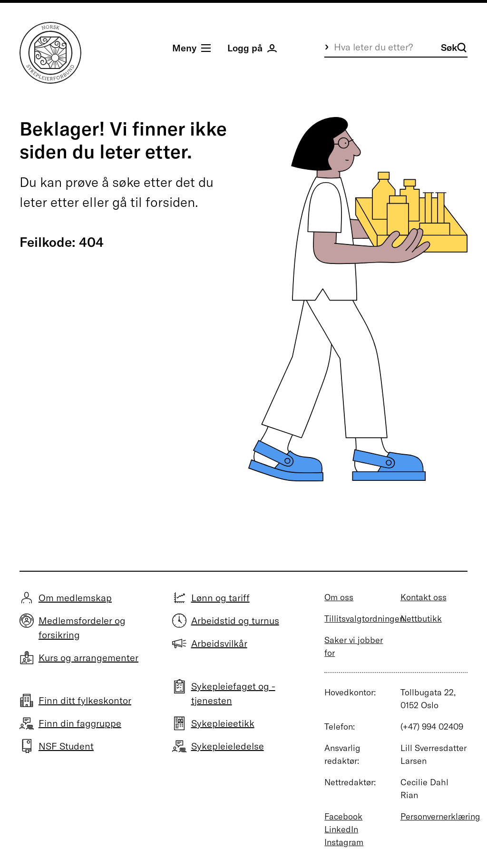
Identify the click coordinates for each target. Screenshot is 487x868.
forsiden (170, 202)
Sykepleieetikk (223, 723)
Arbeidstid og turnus (235, 620)
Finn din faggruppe (80, 723)
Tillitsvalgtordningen (364, 619)
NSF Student (66, 746)
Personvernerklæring (440, 816)
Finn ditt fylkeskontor (85, 700)
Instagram (344, 842)
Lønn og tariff (220, 598)
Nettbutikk (421, 619)
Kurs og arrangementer (88, 658)
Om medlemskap (75, 598)
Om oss (339, 597)
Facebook (343, 816)
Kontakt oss (424, 597)
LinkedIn (341, 829)
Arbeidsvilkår (219, 643)
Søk (454, 47)
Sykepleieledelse (228, 746)
